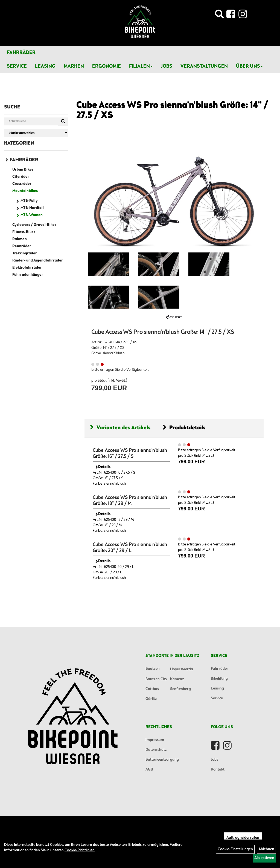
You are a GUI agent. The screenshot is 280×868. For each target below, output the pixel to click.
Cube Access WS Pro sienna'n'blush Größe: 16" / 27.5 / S (130, 453)
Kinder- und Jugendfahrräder (38, 261)
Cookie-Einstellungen (235, 849)
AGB (149, 770)
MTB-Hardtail (32, 208)
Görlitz (151, 699)
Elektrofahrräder (27, 268)
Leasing (45, 66)
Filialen (141, 66)
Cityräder (21, 177)
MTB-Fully (29, 201)
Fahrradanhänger (28, 275)
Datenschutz (156, 750)
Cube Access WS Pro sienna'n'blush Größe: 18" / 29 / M (130, 501)
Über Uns (249, 66)
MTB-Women (32, 215)
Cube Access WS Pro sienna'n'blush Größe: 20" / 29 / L (130, 548)
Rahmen (20, 239)
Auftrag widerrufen (243, 838)
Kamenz (177, 679)
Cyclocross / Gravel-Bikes (34, 225)
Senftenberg (180, 689)
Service (17, 66)
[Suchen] (63, 122)
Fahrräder (21, 53)
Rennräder (22, 246)
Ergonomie (107, 66)
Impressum (155, 740)
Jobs (167, 66)
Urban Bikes (23, 170)
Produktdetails (184, 428)
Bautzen (153, 669)
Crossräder (22, 184)
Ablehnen (266, 849)
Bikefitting (219, 679)
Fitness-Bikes (24, 232)
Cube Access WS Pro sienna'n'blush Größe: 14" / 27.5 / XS (172, 110)
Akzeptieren (264, 858)
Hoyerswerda (182, 669)
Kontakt (218, 770)
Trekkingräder (25, 253)
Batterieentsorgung (162, 760)
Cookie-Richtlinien (80, 850)
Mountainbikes (25, 191)
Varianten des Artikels (120, 428)
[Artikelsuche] (219, 16)
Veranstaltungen (204, 66)
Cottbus (152, 689)
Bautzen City (156, 679)
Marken (74, 66)
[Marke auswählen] (36, 133)
